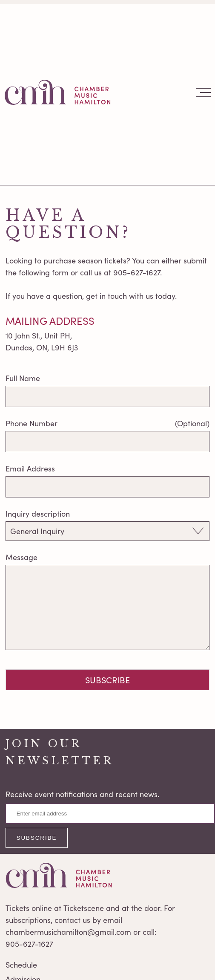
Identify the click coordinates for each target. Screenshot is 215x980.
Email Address (30, 468)
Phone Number (32, 423)
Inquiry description (38, 514)
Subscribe (107, 680)
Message (21, 557)
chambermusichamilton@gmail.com (68, 932)
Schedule (21, 965)
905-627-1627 (29, 944)
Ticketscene (84, 908)
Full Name (23, 378)
